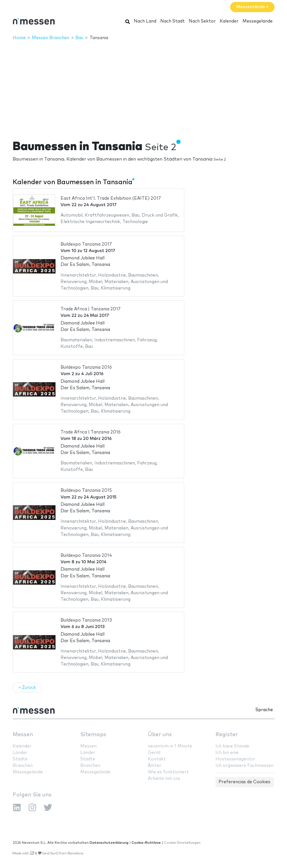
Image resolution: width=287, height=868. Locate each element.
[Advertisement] (143, 86)
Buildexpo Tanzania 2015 (86, 490)
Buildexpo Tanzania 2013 (86, 620)
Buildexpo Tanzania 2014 (86, 556)
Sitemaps (93, 735)
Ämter (155, 766)
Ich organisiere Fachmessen (244, 766)
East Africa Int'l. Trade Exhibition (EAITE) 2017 (111, 198)
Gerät (154, 753)
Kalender (229, 21)
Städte (20, 759)
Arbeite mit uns (164, 779)
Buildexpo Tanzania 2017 (86, 244)
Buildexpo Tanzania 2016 (86, 367)
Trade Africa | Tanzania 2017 (91, 309)
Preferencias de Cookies (244, 782)
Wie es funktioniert (168, 772)
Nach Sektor (202, 21)
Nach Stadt (173, 21)
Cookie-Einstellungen (182, 843)
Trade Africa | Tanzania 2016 (91, 432)
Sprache (264, 710)
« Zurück (27, 688)
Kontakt (157, 759)
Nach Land (145, 21)
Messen (23, 735)
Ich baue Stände (232, 746)
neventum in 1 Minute (170, 746)
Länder (20, 753)
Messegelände (258, 21)
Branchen (23, 766)
